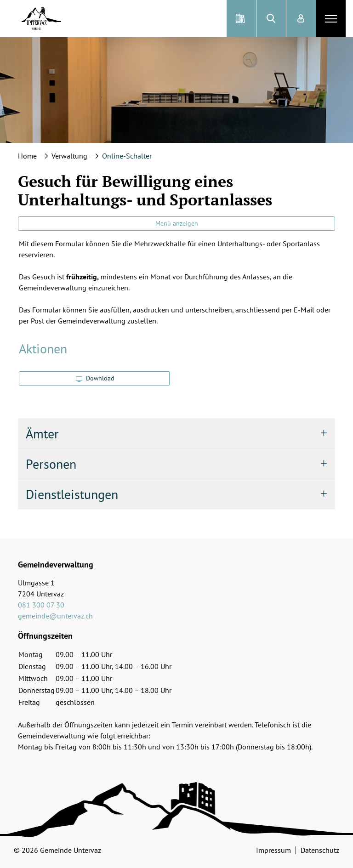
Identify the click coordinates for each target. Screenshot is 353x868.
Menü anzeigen (177, 223)
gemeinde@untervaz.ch (55, 616)
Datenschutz (320, 850)
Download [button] (95, 378)
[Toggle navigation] (331, 18)
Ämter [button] (42, 434)
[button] (271, 18)
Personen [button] (51, 464)
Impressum (273, 850)
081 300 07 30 (41, 605)
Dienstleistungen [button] (72, 494)
